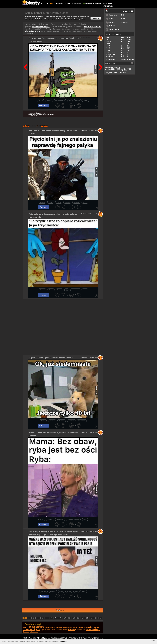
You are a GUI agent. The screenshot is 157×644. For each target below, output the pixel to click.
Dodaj (67, 3)
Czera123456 (117, 73)
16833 (123, 15)
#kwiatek (42, 290)
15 (87, 618)
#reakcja (67, 202)
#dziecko (42, 202)
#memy (49, 101)
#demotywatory (60, 101)
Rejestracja (109, 6)
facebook (26, 632)
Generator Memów (92, 3)
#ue (70, 101)
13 (78, 618)
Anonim (109, 40)
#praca (43, 421)
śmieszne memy (37, 627)
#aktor (51, 202)
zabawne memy (67, 627)
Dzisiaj (123, 59)
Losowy (60, 3)
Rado (109, 51)
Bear (109, 45)
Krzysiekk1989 (126, 69)
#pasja (69, 591)
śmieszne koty (93, 629)
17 (96, 618)
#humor (78, 101)
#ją (67, 290)
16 (92, 618)
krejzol (109, 42)
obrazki (54, 630)
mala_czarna (111, 53)
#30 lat (51, 290)
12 (74, 618)
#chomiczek (82, 421)
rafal (109, 47)
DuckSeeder (124, 71)
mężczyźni (88, 627)
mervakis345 (118, 67)
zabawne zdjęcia (31, 629)
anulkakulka (109, 71)
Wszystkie (131, 59)
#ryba (42, 520)
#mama (50, 520)
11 (69, 618)
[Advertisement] (63, 313)
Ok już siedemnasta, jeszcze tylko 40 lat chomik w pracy (51, 358)
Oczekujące (76, 3)
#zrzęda (59, 290)
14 (83, 618)
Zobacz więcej (114, 29)
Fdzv (124, 73)
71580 (123, 19)
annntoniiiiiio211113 (112, 69)
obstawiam (109, 67)
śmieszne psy (81, 630)
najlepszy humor (46, 630)
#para (61, 591)
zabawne (96, 627)
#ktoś (77, 591)
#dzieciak (77, 202)
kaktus (109, 49)
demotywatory (33, 31)
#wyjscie (53, 591)
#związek (43, 591)
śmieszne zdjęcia (78, 627)
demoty (72, 629)
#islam (41, 101)
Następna (60, 610)
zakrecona (111, 56)
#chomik (52, 421)
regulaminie (63, 642)
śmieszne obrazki (93, 27)
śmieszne (59, 627)
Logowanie (108, 3)
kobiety (25, 627)
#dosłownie (60, 520)
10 (65, 618)
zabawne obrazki (50, 627)
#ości (85, 520)
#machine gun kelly (73, 520)
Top (50, 3)
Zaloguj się (31, 115)
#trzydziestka (76, 290)
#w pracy (62, 421)
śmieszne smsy (34, 632)
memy (49, 29)
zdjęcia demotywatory (41, 27)
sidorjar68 (108, 73)
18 (101, 618)
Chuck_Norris (111, 54)
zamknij (153, 641)
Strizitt (117, 71)
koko (109, 44)
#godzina (71, 421)
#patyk (59, 202)
